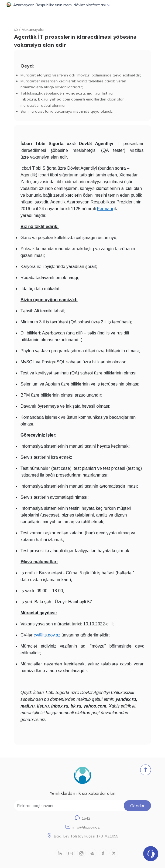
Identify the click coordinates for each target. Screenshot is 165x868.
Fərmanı (105, 209)
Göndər (137, 806)
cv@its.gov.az (47, 635)
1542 (86, 818)
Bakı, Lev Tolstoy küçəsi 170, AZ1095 (86, 836)
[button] (82, 5)
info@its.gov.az (86, 827)
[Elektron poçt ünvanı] (82, 806)
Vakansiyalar (33, 29)
